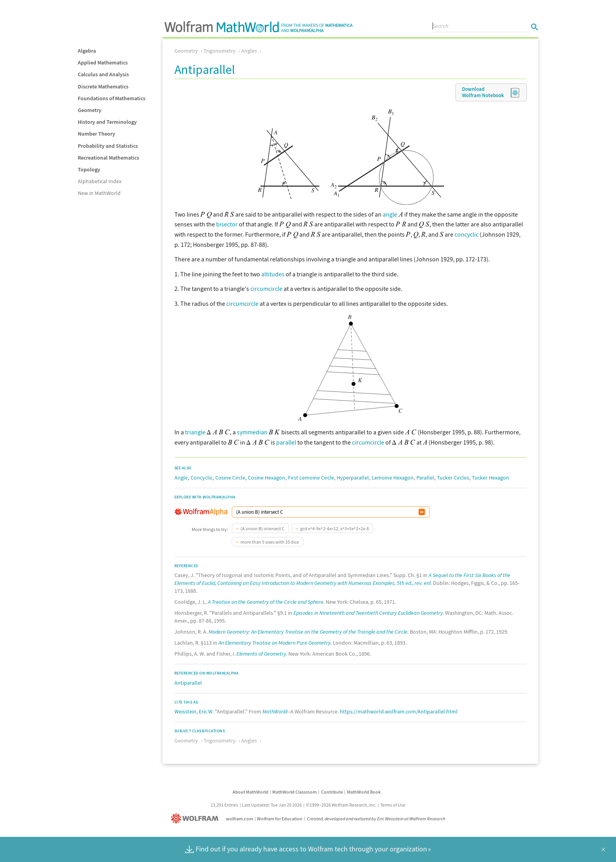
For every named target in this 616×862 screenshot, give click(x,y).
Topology (89, 169)
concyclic (467, 234)
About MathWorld (250, 792)
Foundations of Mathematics (112, 98)
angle (390, 214)
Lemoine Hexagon (393, 478)
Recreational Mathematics (108, 158)
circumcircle (266, 289)
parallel (286, 442)
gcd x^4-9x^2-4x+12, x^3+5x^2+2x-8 (335, 528)
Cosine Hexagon (267, 478)
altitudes (273, 274)
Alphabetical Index (100, 181)
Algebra (87, 51)
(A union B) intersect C (262, 528)
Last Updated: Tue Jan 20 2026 (272, 805)
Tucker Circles (453, 478)
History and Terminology (107, 122)
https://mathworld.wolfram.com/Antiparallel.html (399, 711)
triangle (195, 432)
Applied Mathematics (103, 62)
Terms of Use (393, 805)
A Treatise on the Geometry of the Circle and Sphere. (266, 602)
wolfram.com (239, 819)
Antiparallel (188, 683)
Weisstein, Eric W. (194, 711)
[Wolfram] (196, 819)
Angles (249, 51)
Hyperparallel (353, 478)
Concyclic (202, 478)
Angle (181, 478)
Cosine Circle (230, 478)
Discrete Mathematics (103, 86)
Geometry (90, 110)
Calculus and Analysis (103, 74)
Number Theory (96, 134)
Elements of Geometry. (262, 654)
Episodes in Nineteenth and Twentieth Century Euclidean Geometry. (369, 613)
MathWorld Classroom (294, 792)
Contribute (332, 792)
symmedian (252, 432)
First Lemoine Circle (311, 478)
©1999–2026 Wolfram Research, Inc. (341, 805)
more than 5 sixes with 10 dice (270, 542)
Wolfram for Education (280, 819)
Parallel (425, 478)
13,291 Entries (224, 805)
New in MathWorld (99, 193)
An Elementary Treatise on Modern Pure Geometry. (275, 643)
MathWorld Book (364, 792)
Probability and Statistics (108, 146)
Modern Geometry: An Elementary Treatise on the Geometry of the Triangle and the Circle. (309, 632)
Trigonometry (220, 51)
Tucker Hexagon (490, 478)
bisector (227, 224)
